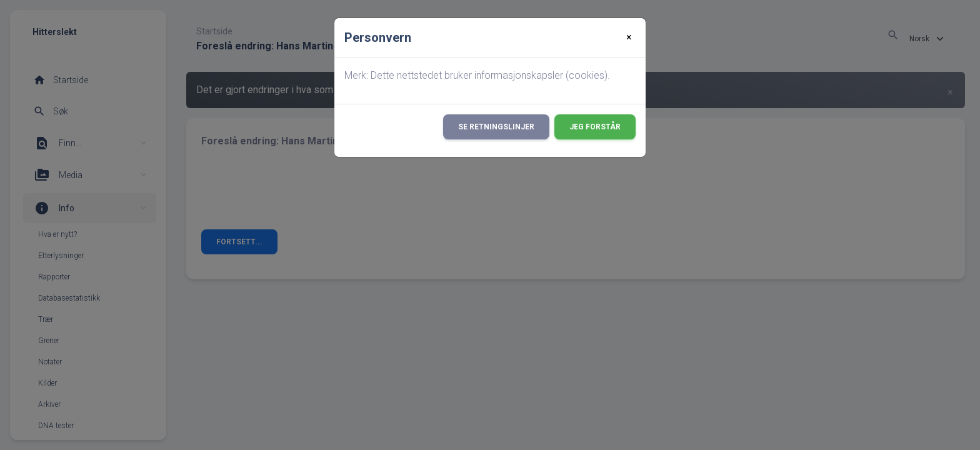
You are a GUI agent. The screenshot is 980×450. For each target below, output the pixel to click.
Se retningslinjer (496, 127)
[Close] (629, 37)
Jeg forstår (595, 127)
